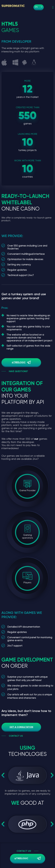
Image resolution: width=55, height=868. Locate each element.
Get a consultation (21, 727)
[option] (27, 775)
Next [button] (52, 775)
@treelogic (19, 362)
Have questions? (18, 371)
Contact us (16, 736)
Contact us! (24, 851)
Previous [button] (3, 775)
